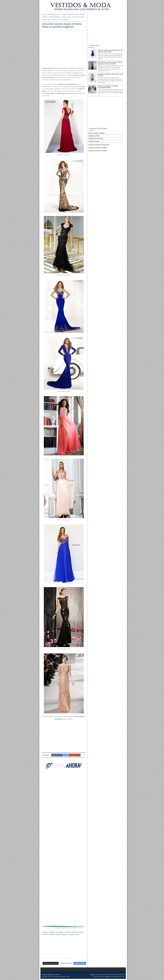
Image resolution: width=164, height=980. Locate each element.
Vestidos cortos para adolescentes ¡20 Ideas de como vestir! (110, 51)
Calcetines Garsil (94, 141)
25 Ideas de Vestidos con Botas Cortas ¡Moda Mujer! (108, 87)
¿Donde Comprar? (100, 975)
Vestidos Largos (66, 17)
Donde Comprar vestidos (97, 133)
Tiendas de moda (56, 975)
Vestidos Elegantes (54, 17)
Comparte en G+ (74, 755)
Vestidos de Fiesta (73, 14)
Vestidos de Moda (48, 934)
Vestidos (64, 14)
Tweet (66, 755)
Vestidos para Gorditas (96, 139)
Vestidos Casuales (120, 975)
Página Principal (66, 963)
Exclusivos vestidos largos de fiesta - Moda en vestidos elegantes (62, 25)
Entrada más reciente (51, 963)
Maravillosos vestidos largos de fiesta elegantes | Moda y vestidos (110, 63)
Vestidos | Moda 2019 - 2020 (62, 977)
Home (44, 14)
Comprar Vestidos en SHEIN (97, 148)
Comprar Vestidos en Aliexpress (99, 145)
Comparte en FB (57, 755)
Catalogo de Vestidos (54, 14)
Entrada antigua (80, 963)
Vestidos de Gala (94, 136)
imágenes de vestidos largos (67, 84)
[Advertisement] (64, 49)
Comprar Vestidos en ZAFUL (98, 151)
